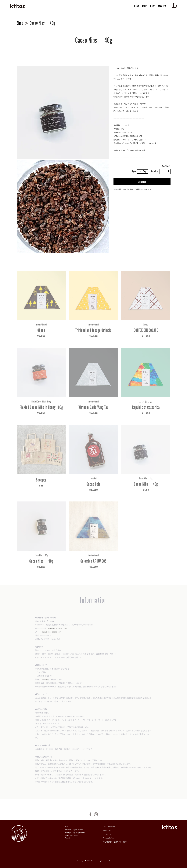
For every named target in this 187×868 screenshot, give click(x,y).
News (153, 6)
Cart (174, 5)
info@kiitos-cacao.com (52, 635)
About (145, 6)
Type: (140, 171)
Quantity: (161, 171)
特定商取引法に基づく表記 (115, 842)
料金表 (45, 682)
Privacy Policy (108, 838)
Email (67, 838)
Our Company (109, 827)
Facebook (107, 831)
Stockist (162, 6)
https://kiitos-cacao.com (57, 631)
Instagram (107, 834)
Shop (137, 6)
